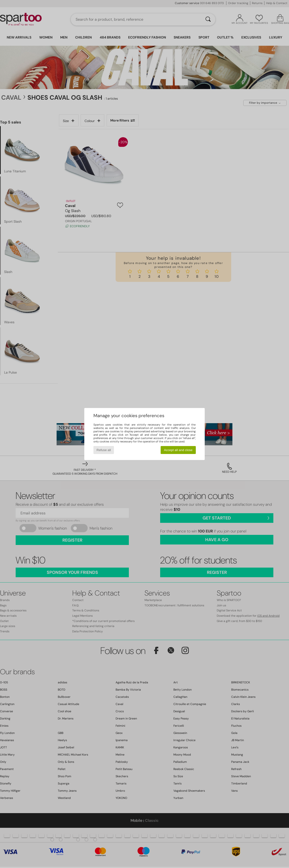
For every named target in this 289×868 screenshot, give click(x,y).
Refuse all (104, 450)
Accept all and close (178, 450)
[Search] (208, 19)
